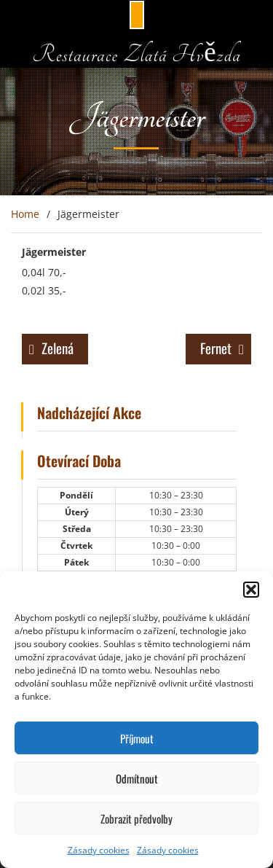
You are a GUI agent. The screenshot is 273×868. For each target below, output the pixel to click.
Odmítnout (137, 778)
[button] (251, 590)
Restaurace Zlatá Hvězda (136, 54)
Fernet (216, 348)
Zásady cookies (99, 850)
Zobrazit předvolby (136, 818)
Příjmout (137, 738)
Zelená (58, 348)
